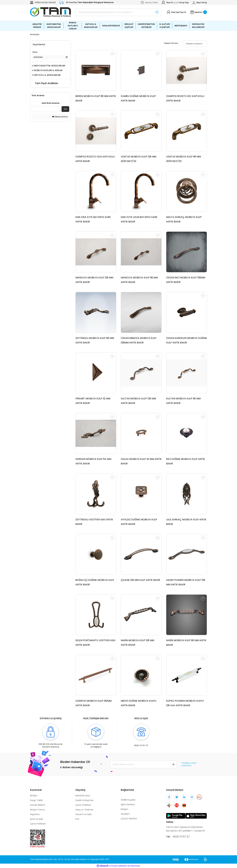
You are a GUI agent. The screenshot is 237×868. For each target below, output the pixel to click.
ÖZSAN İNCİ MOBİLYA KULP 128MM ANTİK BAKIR (186, 280)
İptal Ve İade (37, 819)
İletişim (34, 796)
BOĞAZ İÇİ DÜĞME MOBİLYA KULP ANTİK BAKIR (95, 582)
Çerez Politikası (38, 824)
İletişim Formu (37, 810)
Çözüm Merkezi (129, 819)
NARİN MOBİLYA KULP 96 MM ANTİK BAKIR (186, 643)
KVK (77, 819)
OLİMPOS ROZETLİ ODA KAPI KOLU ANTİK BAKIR (95, 159)
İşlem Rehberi (128, 804)
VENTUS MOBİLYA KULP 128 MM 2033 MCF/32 (139, 159)
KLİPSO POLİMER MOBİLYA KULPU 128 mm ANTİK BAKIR (185, 703)
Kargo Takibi (36, 800)
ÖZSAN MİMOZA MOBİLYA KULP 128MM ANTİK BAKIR (139, 340)
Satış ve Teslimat (84, 810)
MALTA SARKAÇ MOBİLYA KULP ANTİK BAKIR (184, 219)
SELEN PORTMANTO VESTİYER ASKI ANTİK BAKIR (95, 643)
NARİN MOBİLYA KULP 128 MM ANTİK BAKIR (137, 643)
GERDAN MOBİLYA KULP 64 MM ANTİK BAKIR (93, 461)
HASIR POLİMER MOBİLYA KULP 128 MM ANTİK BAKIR (186, 582)
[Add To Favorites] (112, 54)
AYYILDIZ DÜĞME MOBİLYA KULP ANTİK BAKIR (139, 522)
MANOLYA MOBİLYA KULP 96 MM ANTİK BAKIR (139, 280)
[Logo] (50, 12)
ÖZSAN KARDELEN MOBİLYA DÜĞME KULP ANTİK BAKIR (187, 340)
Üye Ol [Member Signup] (183, 12)
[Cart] (199, 12)
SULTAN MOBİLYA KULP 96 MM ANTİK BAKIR (183, 401)
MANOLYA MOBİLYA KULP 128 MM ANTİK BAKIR (94, 280)
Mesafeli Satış (83, 796)
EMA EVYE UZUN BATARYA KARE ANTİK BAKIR (139, 219)
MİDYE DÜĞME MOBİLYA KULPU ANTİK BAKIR (139, 703)
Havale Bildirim (38, 805)
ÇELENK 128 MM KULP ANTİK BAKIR (140, 580)
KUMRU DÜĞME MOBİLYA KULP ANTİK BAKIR (138, 98)
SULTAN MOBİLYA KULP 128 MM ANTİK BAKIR (138, 401)
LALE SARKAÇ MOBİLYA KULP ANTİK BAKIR (186, 522)
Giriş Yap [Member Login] (175, 12)
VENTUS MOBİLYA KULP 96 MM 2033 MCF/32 (183, 159)
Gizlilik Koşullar (128, 800)
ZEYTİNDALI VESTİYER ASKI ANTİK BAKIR (94, 522)
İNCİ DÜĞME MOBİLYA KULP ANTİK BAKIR (186, 461)
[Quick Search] (45, 109)
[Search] (118, 12)
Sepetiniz (35, 814)
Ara (65, 109)
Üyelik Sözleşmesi (84, 800)
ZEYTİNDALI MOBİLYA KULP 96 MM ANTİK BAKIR (95, 340)
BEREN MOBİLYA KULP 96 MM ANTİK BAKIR (96, 98)
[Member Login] (184, 3)
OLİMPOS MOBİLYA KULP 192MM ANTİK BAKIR (93, 703)
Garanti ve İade (84, 814)
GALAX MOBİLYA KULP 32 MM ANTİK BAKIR (141, 461)
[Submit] (173, 764)
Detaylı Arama (60, 117)
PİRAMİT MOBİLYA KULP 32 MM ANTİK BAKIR (93, 401)
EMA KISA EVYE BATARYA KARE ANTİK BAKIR (93, 219)
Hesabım (125, 814)
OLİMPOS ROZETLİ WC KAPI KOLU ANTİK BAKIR (185, 98)
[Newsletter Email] (143, 764)
